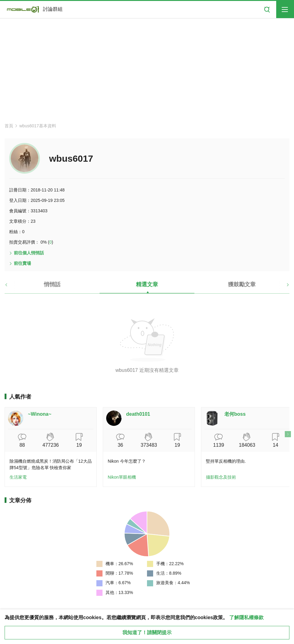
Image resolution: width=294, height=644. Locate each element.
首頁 (9, 126)
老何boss (235, 414)
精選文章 (147, 284)
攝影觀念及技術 (221, 477)
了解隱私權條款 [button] (246, 617)
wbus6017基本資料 (38, 126)
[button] (12, 287)
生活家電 (18, 477)
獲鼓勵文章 (242, 284)
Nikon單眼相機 (122, 477)
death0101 (138, 414)
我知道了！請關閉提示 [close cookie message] (147, 632)
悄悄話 (52, 284)
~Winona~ (40, 414)
